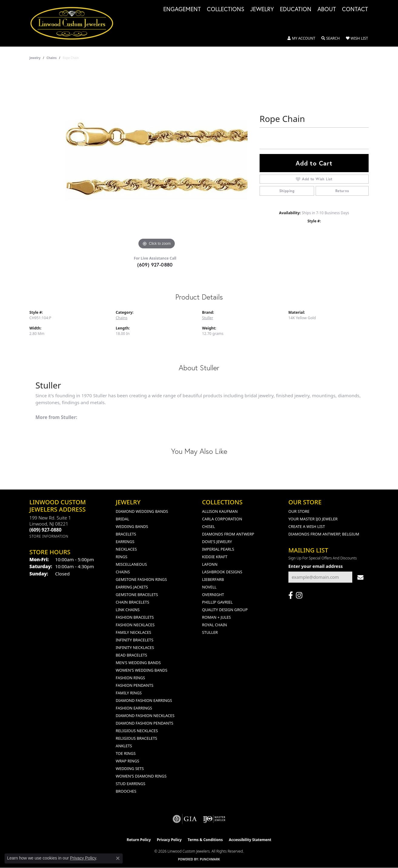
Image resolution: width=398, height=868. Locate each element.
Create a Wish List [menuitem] (307, 526)
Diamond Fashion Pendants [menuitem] (144, 723)
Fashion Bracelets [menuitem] (135, 617)
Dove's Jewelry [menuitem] (217, 542)
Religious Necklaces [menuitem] (137, 731)
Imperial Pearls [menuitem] (218, 549)
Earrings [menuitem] (125, 542)
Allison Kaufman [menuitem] (220, 511)
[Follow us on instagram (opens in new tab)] (299, 595)
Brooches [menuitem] (126, 791)
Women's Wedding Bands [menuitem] (141, 670)
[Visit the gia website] (185, 819)
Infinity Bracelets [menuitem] (134, 640)
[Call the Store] (45, 530)
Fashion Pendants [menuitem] (134, 685)
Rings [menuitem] (121, 557)
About (327, 9)
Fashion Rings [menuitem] (130, 678)
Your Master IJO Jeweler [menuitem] (313, 519)
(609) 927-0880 (155, 265)
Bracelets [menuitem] (126, 534)
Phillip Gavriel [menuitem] (217, 602)
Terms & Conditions (205, 840)
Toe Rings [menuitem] (126, 753)
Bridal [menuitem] (123, 519)
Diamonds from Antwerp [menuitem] (228, 534)
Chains (52, 58)
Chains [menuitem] (123, 572)
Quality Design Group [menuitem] (225, 610)
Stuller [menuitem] (210, 632)
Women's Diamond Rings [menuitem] (141, 776)
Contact (355, 9)
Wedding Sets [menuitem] (130, 768)
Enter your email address (316, 566)
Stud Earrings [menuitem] (131, 784)
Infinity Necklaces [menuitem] (135, 647)
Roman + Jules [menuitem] (216, 617)
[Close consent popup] (118, 858)
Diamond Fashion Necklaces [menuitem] (145, 716)
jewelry (35, 58)
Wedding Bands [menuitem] (132, 526)
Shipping (287, 191)
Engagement (182, 9)
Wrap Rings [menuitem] (127, 761)
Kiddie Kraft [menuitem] (215, 557)
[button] (301, 38)
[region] (157, 160)
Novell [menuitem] (209, 587)
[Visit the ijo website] (214, 819)
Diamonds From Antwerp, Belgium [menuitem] (324, 534)
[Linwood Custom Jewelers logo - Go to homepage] (75, 23)
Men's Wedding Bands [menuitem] (138, 663)
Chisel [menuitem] (209, 526)
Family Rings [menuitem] (129, 693)
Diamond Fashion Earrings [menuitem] (144, 700)
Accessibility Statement (250, 840)
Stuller (208, 318)
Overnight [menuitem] (213, 594)
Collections (226, 9)
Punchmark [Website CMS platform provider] (210, 859)
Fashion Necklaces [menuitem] (135, 625)
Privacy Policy (169, 840)
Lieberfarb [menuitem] (213, 579)
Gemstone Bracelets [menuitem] (137, 594)
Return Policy (139, 840)
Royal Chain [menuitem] (214, 625)
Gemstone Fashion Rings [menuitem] (141, 579)
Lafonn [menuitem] (210, 564)
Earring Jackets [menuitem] (132, 587)
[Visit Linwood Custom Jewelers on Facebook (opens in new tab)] (291, 595)
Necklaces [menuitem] (126, 549)
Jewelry (262, 9)
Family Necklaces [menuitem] (133, 632)
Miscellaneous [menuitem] (131, 564)
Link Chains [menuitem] (128, 610)
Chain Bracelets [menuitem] (133, 602)
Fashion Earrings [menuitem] (134, 708)
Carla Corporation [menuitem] (222, 519)
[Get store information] (49, 536)
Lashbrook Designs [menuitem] (222, 572)
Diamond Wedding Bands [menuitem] (142, 511)
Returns (342, 191)
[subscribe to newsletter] (360, 577)
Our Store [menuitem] (299, 511)
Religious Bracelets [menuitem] (136, 738)
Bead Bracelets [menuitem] (131, 655)
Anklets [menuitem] (124, 746)
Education (296, 9)
